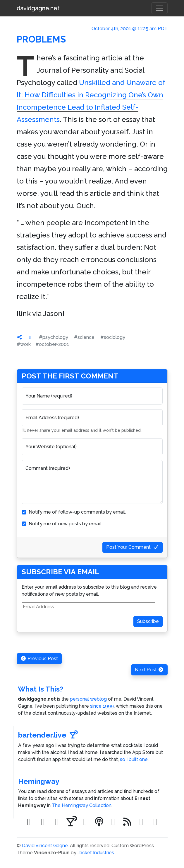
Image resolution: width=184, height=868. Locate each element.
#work (24, 344)
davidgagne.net (38, 8)
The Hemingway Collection (82, 805)
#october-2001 (52, 344)
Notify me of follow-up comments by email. (77, 512)
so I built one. (134, 759)
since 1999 (102, 706)
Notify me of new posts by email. (65, 524)
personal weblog (88, 699)
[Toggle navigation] (159, 8)
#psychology (54, 337)
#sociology (113, 337)
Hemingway (39, 781)
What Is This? (41, 689)
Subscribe (148, 621)
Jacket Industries (96, 853)
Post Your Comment (133, 547)
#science (84, 337)
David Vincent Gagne (45, 846)
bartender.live (48, 735)
